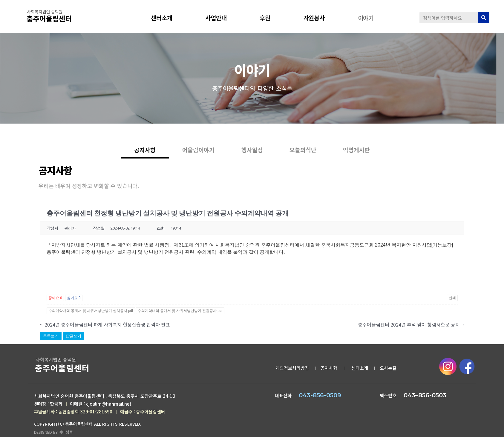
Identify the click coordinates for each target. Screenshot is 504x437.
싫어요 (74, 298)
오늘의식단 (306, 154)
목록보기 (51, 337)
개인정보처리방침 (292, 368)
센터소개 (166, 18)
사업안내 (220, 18)
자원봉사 (319, 18)
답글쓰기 (73, 337)
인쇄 (452, 298)
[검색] (484, 18)
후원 (269, 18)
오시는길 (388, 368)
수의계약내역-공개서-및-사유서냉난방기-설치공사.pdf (91, 311)
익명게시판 (363, 154)
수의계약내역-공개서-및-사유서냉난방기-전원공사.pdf (180, 311)
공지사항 (448, 122)
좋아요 (55, 298)
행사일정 (252, 154)
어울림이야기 (195, 154)
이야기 (370, 18)
